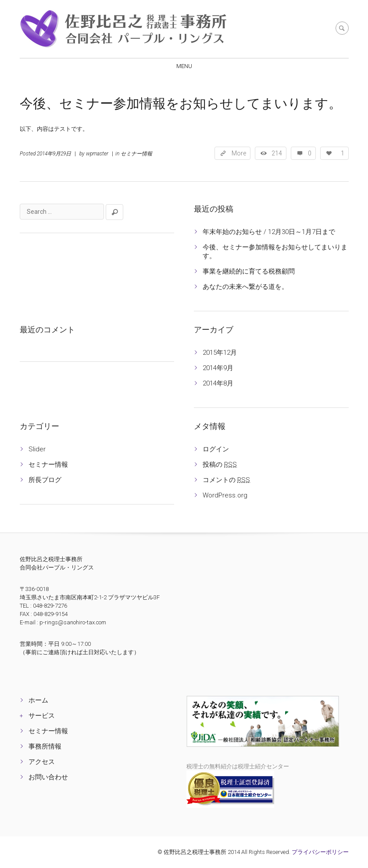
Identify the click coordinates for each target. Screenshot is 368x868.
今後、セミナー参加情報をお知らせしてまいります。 (181, 103)
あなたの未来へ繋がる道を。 (245, 287)
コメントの (226, 480)
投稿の (220, 465)
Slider (37, 449)
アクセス (42, 762)
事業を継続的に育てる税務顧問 (249, 271)
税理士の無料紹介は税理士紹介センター (238, 766)
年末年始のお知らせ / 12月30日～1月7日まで (269, 232)
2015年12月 (220, 353)
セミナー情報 (136, 154)
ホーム (38, 700)
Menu (184, 66)
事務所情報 (45, 746)
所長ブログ (45, 480)
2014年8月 (218, 383)
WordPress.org (225, 495)
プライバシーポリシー (320, 852)
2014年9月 (218, 368)
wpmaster (97, 154)
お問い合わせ (48, 777)
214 (277, 153)
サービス (42, 716)
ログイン (216, 449)
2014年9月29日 (54, 154)
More (239, 153)
